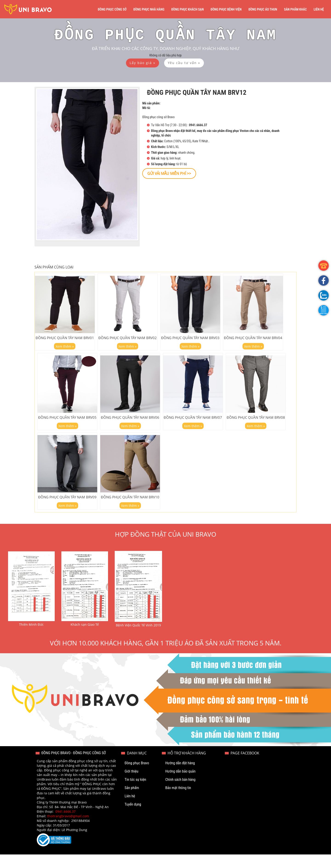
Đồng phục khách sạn (187, 9)
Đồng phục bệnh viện (226, 9)
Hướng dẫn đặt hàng (180, 777)
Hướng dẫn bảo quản (180, 785)
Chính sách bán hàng (180, 793)
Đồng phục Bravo (137, 777)
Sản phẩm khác (295, 9)
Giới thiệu (131, 785)
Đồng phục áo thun (263, 9)
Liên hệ (319, 9)
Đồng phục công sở (112, 9)
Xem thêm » (65, 350)
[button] (324, 310)
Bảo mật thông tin (178, 801)
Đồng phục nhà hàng (149, 9)
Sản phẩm (132, 801)
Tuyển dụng (133, 818)
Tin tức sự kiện (135, 793)
